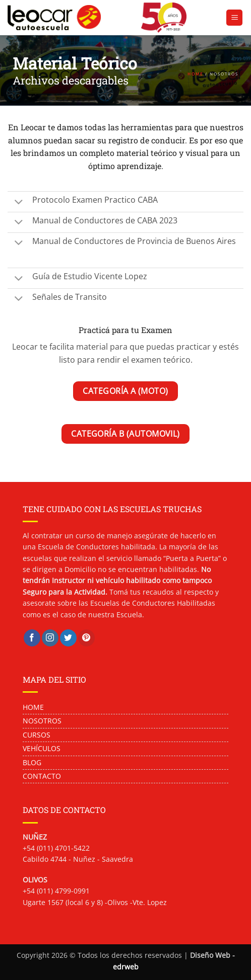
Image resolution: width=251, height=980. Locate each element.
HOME (195, 74)
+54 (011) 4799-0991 (56, 891)
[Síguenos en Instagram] (50, 638)
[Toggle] (19, 199)
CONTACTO (42, 776)
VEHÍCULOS (42, 748)
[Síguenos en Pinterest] (86, 638)
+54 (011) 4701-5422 (56, 848)
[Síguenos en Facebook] (32, 638)
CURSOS (37, 735)
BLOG (32, 762)
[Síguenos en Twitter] (68, 638)
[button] (234, 18)
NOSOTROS (43, 721)
